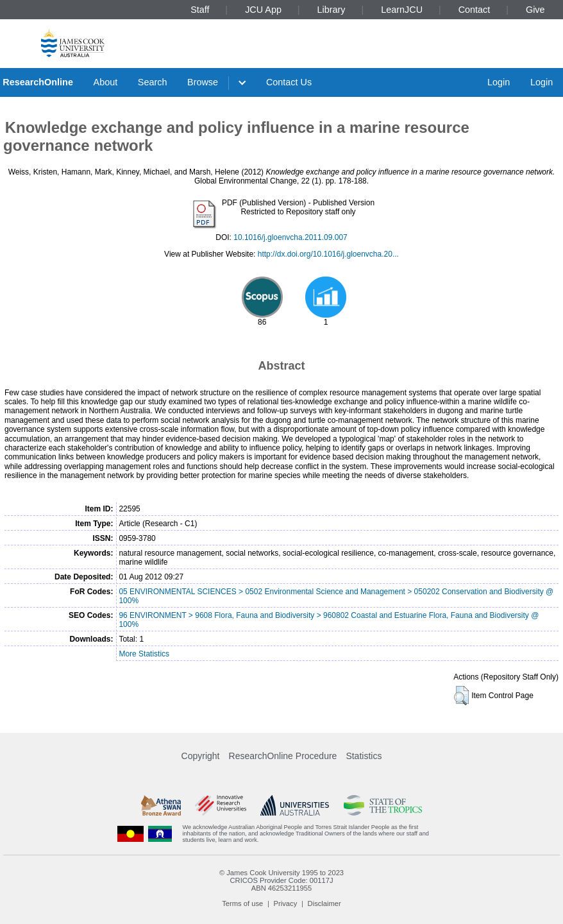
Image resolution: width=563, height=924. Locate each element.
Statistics (364, 756)
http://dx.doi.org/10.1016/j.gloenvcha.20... (328, 254)
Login (499, 82)
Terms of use (242, 903)
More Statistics (144, 654)
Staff (200, 10)
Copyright (201, 756)
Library (332, 10)
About (106, 82)
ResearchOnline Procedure (283, 756)
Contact (475, 10)
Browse (203, 82)
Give (535, 10)
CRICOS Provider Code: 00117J (281, 880)
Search (153, 82)
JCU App (263, 10)
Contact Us (289, 82)
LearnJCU (402, 10)
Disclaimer (324, 903)
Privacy (286, 903)
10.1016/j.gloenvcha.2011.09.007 (290, 237)
